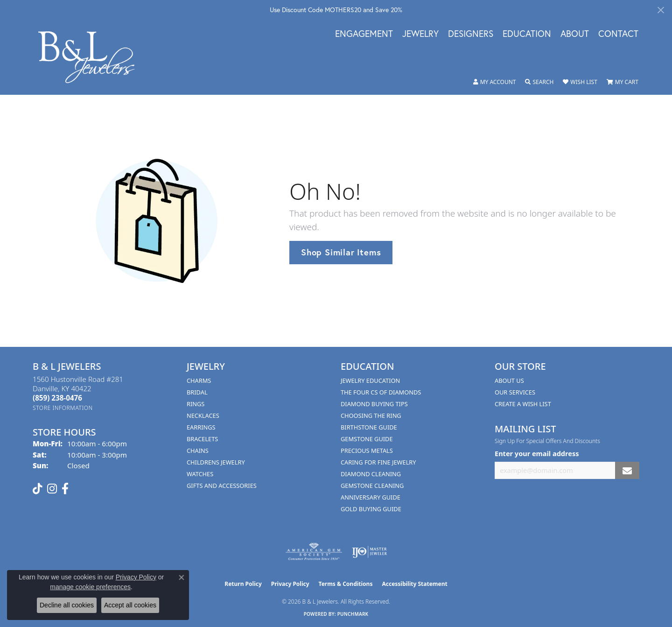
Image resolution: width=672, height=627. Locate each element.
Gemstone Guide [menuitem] (367, 439)
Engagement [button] (364, 34)
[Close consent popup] (182, 578)
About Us (509, 380)
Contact (618, 34)
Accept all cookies (130, 605)
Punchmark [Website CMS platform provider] (353, 614)
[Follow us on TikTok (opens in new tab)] (38, 489)
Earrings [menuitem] (201, 427)
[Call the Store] (57, 398)
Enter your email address (537, 453)
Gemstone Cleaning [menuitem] (372, 486)
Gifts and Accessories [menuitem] (222, 486)
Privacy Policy (290, 584)
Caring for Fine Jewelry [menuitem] (378, 462)
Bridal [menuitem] (197, 392)
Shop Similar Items (341, 252)
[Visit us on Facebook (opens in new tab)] (65, 489)
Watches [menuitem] (200, 474)
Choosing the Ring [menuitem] (371, 416)
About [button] (575, 34)
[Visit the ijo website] (369, 552)
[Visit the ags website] (314, 552)
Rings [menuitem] (196, 404)
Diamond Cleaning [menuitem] (371, 474)
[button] (495, 82)
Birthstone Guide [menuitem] (369, 427)
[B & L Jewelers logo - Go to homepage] (91, 57)
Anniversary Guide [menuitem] (371, 497)
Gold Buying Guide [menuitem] (371, 509)
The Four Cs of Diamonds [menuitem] (381, 392)
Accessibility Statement (414, 584)
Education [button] (527, 34)
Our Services (515, 392)
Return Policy (243, 584)
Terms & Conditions (346, 584)
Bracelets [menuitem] (202, 439)
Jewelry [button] (420, 34)
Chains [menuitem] (198, 451)
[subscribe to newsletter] (627, 470)
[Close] (661, 10)
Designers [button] (471, 34)
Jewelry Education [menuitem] (370, 380)
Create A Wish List (523, 404)
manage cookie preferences (90, 587)
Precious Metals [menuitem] (367, 451)
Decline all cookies (67, 605)
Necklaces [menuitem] (203, 416)
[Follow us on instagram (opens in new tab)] (52, 489)
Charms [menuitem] (199, 380)
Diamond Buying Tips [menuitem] (374, 404)
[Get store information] (63, 408)
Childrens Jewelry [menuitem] (216, 462)
